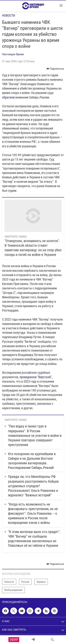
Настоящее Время (13, 54)
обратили (8, 97)
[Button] (55, 69)
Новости (9, 15)
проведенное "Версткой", (36, 377)
